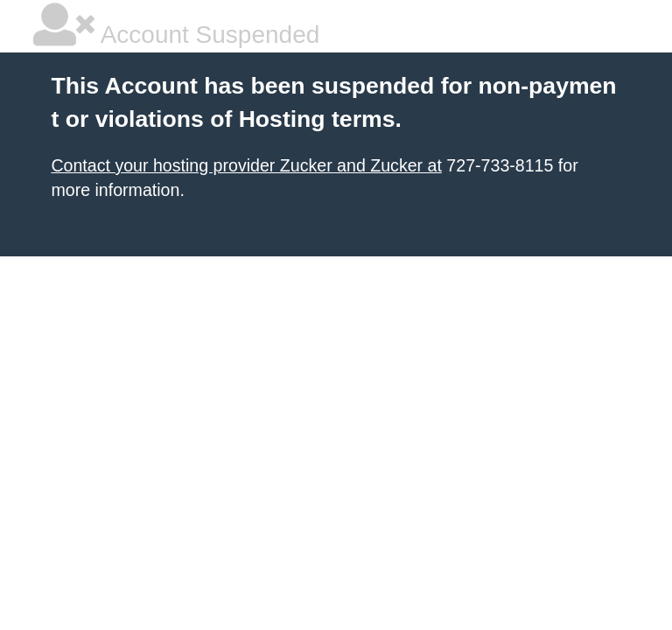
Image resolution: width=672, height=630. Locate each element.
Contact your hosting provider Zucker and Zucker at (246, 165)
